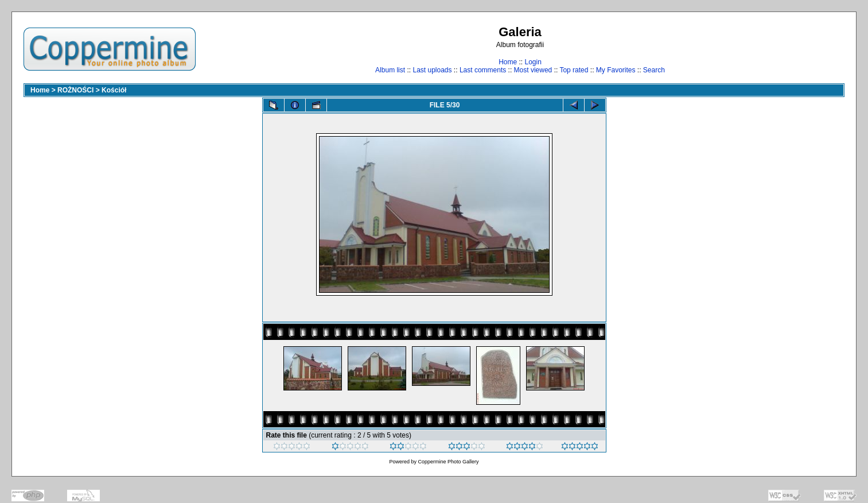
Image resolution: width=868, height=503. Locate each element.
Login (533, 62)
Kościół (114, 90)
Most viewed (533, 70)
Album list (390, 70)
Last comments (483, 70)
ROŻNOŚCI (75, 90)
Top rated (574, 70)
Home (508, 62)
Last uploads (432, 70)
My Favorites (616, 70)
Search (654, 70)
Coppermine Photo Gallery (448, 462)
